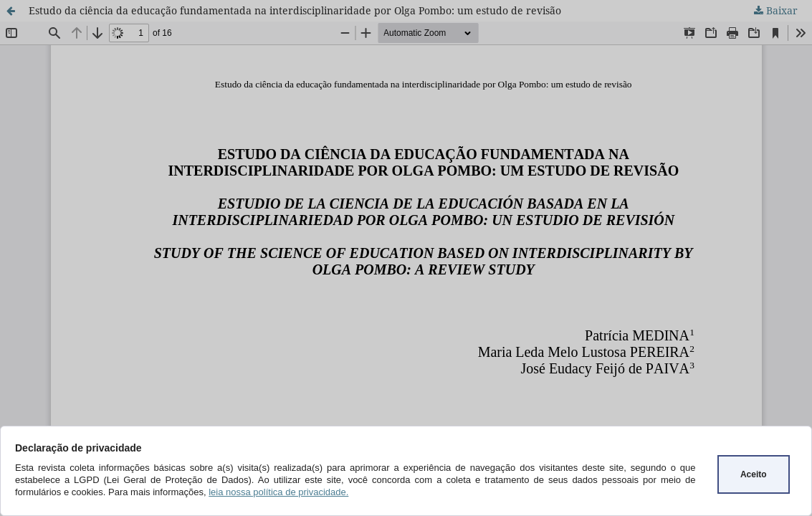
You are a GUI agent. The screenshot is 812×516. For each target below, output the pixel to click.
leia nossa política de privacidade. (278, 492)
